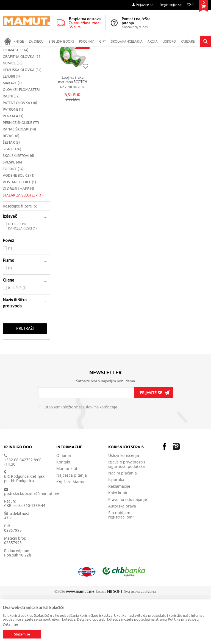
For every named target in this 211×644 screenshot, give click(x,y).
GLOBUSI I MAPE (18, 235)
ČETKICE (12, 84)
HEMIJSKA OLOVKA (22, 117)
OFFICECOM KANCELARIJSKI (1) (22, 273)
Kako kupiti (118, 540)
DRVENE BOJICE (18, 90)
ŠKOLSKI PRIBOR (49, 50)
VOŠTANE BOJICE (19, 229)
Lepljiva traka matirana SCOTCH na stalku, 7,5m (73, 126)
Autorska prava (122, 553)
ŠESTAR (11, 189)
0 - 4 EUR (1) (17, 335)
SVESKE (12, 209)
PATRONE (13, 156)
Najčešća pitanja (72, 522)
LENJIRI (11, 123)
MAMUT (9, 50)
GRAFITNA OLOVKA (22, 103)
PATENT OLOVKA (20, 150)
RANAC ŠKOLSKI (19, 176)
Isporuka (116, 526)
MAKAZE (12, 130)
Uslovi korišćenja (124, 502)
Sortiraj (177, 61)
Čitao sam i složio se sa (80, 454)
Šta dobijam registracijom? (121, 562)
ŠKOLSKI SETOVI (18, 202)
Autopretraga (153, 61)
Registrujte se (171, 5)
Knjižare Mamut (71, 529)
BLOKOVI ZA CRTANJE (23, 77)
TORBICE (13, 216)
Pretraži (25, 375)
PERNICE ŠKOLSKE (21, 169)
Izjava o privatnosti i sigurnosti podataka (127, 511)
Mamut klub (67, 515)
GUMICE (13, 110)
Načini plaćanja (123, 520)
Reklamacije (119, 533)
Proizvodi (26, 50)
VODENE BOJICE (19, 222)
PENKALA (13, 163)
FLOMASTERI (16, 97)
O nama (64, 502)
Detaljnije (10, 624)
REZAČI (11, 183)
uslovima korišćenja (100, 454)
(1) (10, 295)
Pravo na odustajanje (128, 546)
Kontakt (63, 509)
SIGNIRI (12, 196)
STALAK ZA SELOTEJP (23, 242)
